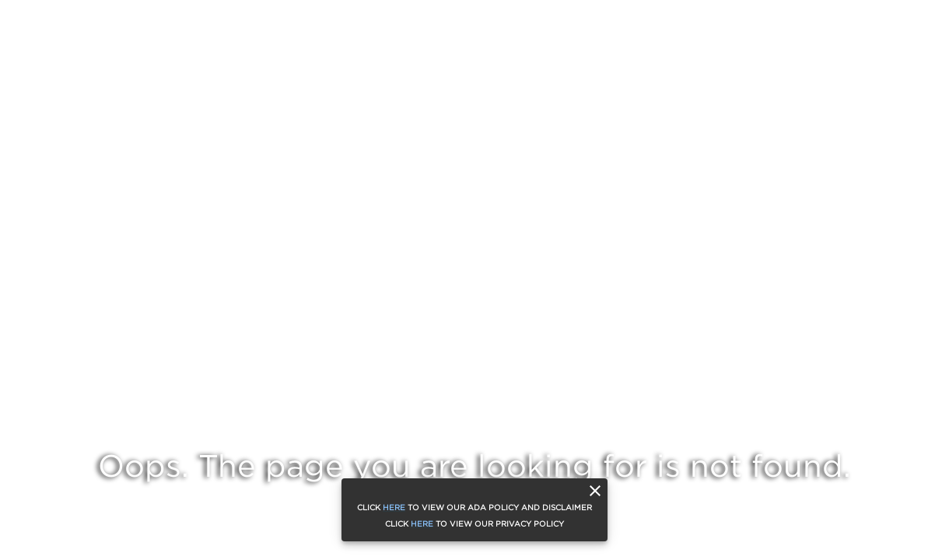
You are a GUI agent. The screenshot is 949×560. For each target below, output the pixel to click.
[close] (595, 491)
